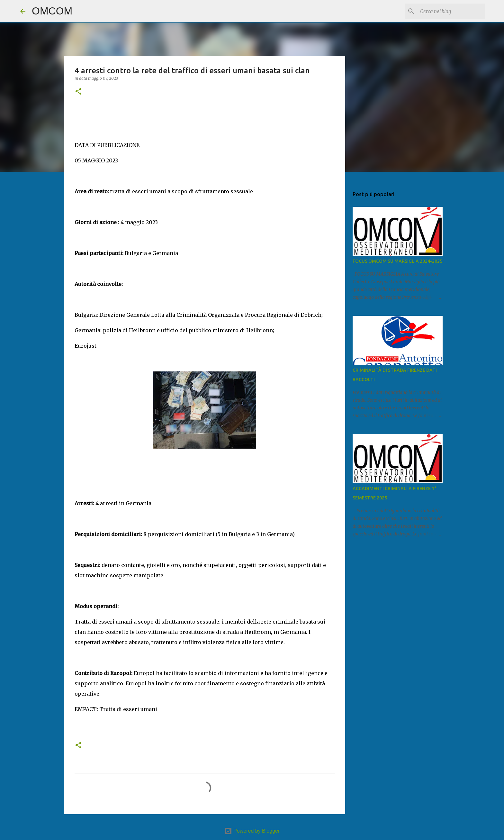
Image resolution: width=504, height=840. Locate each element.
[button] (78, 92)
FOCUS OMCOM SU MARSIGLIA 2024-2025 (397, 261)
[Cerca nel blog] (451, 11)
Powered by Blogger (252, 831)
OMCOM (52, 11)
